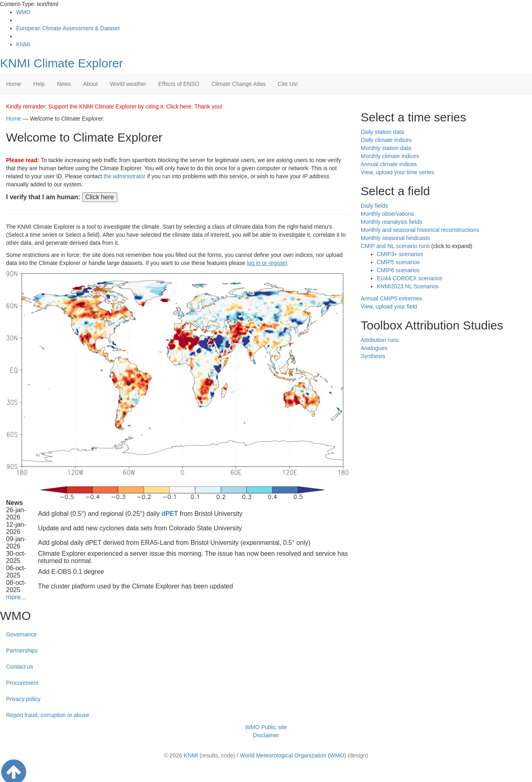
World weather (128, 84)
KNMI (23, 44)
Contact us (20, 667)
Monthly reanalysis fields (392, 222)
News (64, 84)
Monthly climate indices (390, 156)
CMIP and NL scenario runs (395, 246)
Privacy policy (23, 699)
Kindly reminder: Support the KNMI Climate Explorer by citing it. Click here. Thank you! (114, 106)
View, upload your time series (397, 172)
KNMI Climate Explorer (61, 63)
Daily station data (382, 132)
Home (14, 84)
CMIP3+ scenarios (400, 254)
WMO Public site (266, 727)
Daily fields (374, 206)
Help (39, 84)
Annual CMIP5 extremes (391, 298)
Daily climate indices (386, 140)
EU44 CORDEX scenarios (410, 278)
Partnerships (22, 651)
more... (16, 597)
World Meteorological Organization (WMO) (293, 755)
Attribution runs (380, 340)
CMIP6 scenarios (398, 270)
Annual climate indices (389, 164)
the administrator (125, 176)
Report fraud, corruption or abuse (48, 715)
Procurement (22, 683)
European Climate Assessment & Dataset (68, 28)
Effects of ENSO (179, 84)
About (90, 84)
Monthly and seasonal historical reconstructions (420, 230)
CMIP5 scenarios (398, 262)
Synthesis (373, 356)
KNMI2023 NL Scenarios (408, 286)
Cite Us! (288, 84)
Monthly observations (387, 214)
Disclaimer (266, 735)
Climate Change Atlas (238, 84)
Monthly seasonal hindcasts (395, 238)
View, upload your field (389, 307)
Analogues (374, 348)
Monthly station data (386, 148)
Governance (21, 634)
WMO (23, 12)
